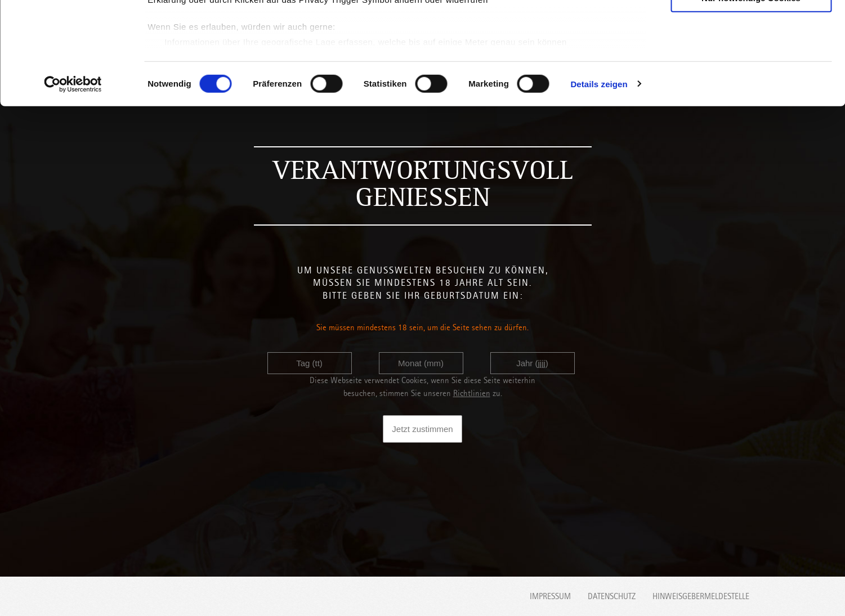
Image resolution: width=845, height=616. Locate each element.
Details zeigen (599, 180)
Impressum (550, 596)
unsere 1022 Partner (224, 41)
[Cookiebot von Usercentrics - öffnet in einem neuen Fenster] (73, 180)
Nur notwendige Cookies (751, 94)
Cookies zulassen (751, 28)
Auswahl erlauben (751, 61)
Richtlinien (472, 393)
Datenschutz (612, 596)
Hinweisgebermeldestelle (701, 596)
